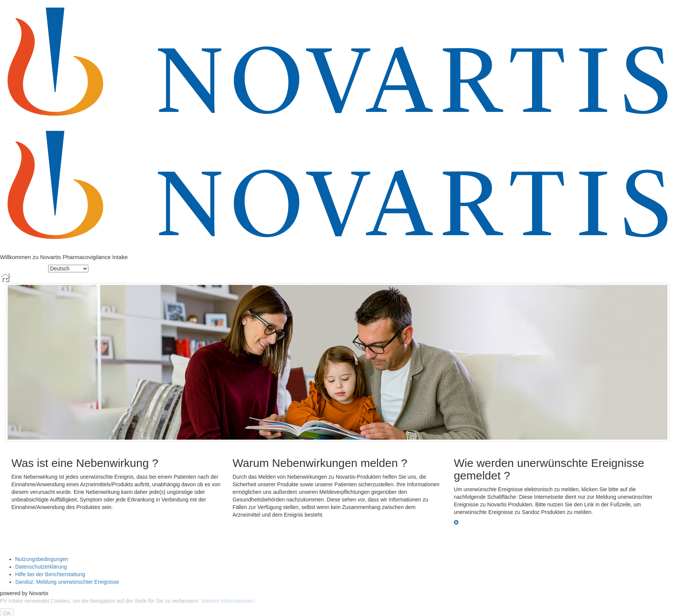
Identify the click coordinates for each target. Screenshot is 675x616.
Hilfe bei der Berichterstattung (50, 574)
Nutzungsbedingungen (42, 559)
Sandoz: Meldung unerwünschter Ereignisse (67, 582)
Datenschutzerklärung (41, 567)
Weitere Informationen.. (229, 601)
